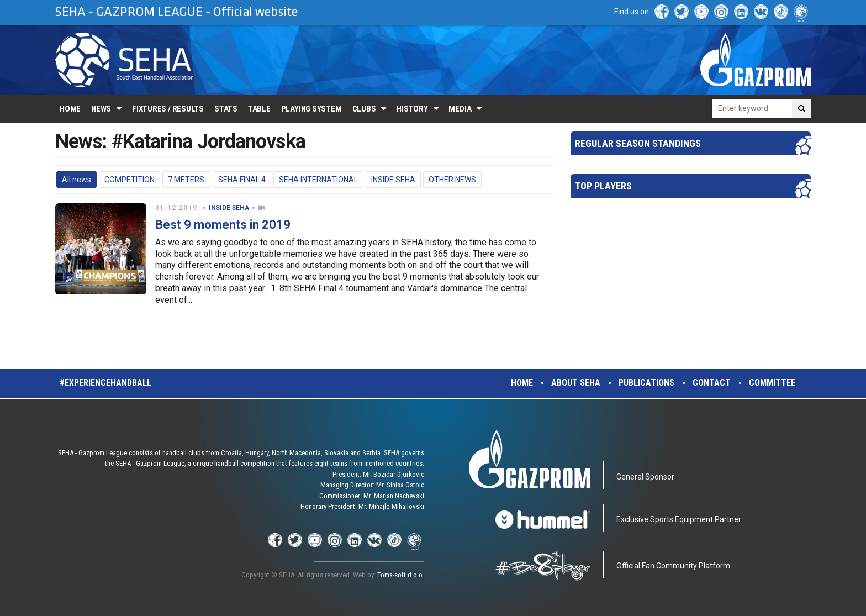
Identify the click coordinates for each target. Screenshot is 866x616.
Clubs (364, 109)
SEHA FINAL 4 (242, 180)
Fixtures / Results (168, 109)
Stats (226, 109)
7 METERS (186, 180)
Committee (772, 383)
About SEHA (576, 383)
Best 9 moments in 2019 (223, 225)
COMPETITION (130, 180)
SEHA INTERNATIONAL (318, 180)
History (412, 109)
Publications (646, 383)
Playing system (311, 109)
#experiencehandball (105, 383)
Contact (712, 383)
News (101, 109)
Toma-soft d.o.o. (401, 575)
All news (76, 180)
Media (460, 109)
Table (259, 109)
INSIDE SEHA (393, 180)
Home (70, 109)
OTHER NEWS (452, 180)
